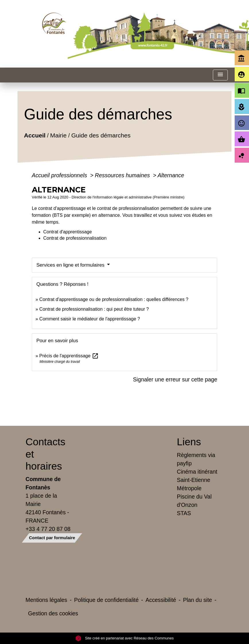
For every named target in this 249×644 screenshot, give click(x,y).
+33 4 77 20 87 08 (48, 529)
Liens (189, 442)
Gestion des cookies (53, 613)
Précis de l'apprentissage (69, 356)
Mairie (58, 135)
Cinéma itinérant (197, 472)
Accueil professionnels (60, 175)
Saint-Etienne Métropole (194, 484)
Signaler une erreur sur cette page (175, 379)
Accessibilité (161, 600)
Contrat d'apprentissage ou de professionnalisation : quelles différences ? (114, 299)
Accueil (35, 135)
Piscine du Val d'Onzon (194, 501)
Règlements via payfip (196, 459)
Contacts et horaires (45, 454)
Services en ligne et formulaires (71, 265)
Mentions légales (46, 600)
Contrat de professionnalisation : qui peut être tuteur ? (94, 309)
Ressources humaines (123, 175)
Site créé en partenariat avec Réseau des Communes (125, 638)
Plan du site (198, 600)
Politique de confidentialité (106, 600)
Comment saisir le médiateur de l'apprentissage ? (90, 319)
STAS (184, 513)
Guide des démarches (101, 135)
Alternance (171, 175)
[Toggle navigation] (220, 75)
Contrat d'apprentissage (68, 232)
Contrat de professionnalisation (75, 238)
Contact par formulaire (52, 538)
